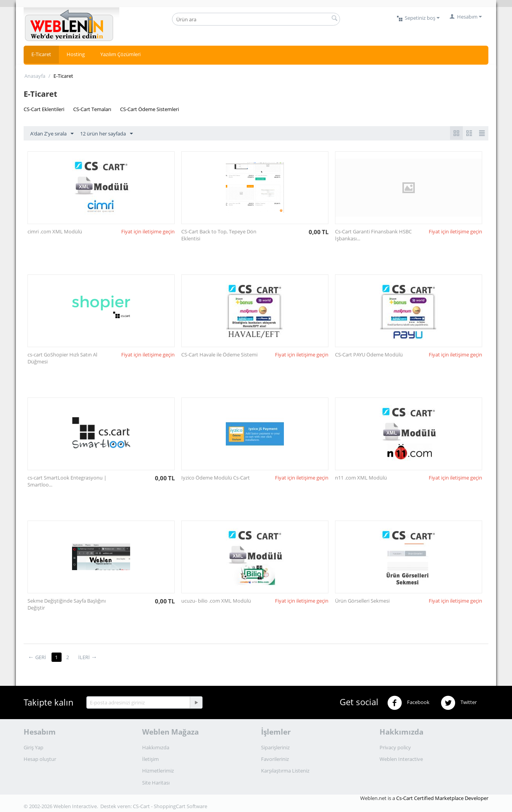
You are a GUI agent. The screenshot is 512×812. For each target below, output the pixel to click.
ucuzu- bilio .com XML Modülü (216, 601)
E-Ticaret (41, 54)
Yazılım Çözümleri (120, 54)
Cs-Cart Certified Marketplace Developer (442, 798)
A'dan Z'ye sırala (52, 134)
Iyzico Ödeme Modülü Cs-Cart (216, 478)
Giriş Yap (34, 747)
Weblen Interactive (401, 759)
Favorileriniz (275, 759)
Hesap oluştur (40, 759)
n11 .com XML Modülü (361, 478)
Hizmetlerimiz (158, 771)
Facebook (408, 703)
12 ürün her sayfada (107, 134)
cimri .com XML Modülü (55, 231)
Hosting (76, 54)
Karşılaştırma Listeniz (285, 771)
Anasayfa (35, 76)
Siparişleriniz (275, 747)
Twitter (459, 703)
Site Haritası (156, 783)
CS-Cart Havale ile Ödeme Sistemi (219, 355)
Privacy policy (395, 747)
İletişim (150, 759)
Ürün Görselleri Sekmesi (362, 601)
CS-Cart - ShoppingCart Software (170, 806)
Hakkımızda (156, 747)
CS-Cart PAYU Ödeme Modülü (369, 355)
